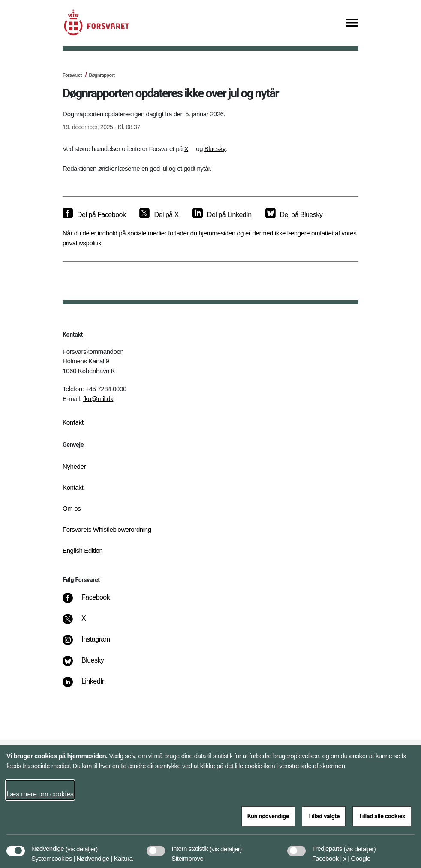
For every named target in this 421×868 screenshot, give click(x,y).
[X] (84, 623)
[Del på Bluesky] (294, 215)
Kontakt (73, 422)
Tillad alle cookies (382, 816)
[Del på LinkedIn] (222, 215)
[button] (82, 844)
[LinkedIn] (90, 686)
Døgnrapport (102, 75)
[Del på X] (159, 215)
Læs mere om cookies (40, 794)
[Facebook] (92, 602)
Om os (72, 508)
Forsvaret (72, 75)
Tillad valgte (324, 816)
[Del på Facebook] (94, 215)
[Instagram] (92, 644)
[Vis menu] (352, 23)
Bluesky (215, 149)
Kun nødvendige (268, 816)
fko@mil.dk (98, 399)
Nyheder (74, 466)
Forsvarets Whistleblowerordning (107, 529)
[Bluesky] (89, 665)
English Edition (83, 550)
